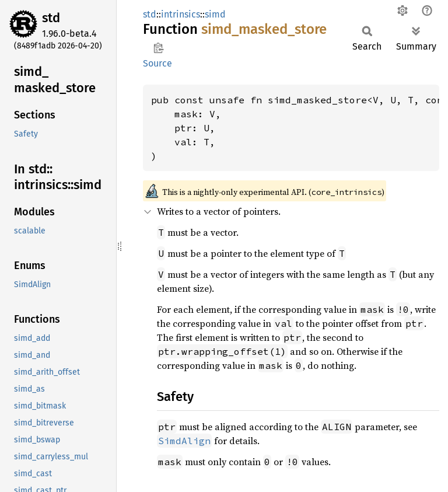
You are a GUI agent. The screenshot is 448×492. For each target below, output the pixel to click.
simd (215, 14)
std (51, 18)
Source (157, 63)
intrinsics (181, 14)
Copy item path (158, 48)
